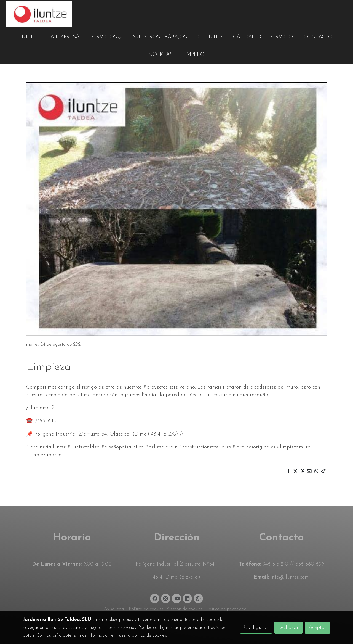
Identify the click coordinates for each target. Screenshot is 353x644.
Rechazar (288, 628)
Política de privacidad (226, 609)
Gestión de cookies (185, 609)
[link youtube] (177, 598)
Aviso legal (114, 609)
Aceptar (318, 628)
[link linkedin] (188, 598)
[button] (106, 37)
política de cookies (149, 635)
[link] (39, 14)
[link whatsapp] (198, 598)
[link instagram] (166, 598)
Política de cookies (146, 609)
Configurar (256, 628)
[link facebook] (155, 598)
